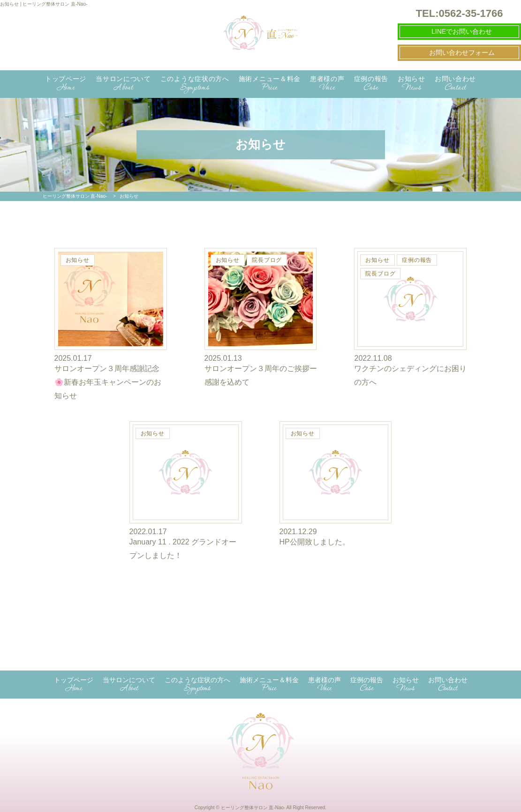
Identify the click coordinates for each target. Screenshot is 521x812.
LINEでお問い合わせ (462, 31)
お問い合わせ (455, 84)
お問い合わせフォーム (462, 52)
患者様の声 (327, 84)
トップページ (66, 84)
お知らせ (412, 84)
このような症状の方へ (195, 84)
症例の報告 (371, 84)
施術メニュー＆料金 (270, 84)
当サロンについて (123, 84)
